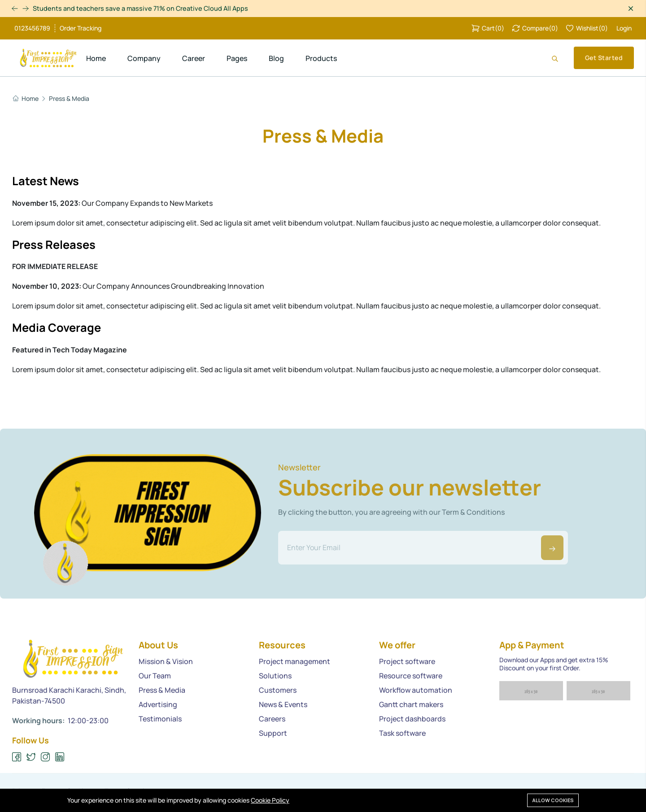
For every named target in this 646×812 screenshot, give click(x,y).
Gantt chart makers (411, 705)
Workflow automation (416, 690)
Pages (237, 58)
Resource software (411, 676)
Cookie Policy (270, 800)
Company (144, 58)
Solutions (275, 676)
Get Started (604, 58)
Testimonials (160, 719)
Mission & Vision (166, 662)
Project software (407, 662)
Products (321, 58)
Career (194, 58)
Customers (278, 690)
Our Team (155, 676)
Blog (276, 58)
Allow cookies (553, 800)
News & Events (283, 705)
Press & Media (69, 99)
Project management (295, 662)
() (488, 28)
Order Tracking (81, 28)
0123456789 (32, 28)
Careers (272, 719)
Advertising (158, 705)
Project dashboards (412, 719)
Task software (402, 734)
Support (273, 734)
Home (96, 58)
